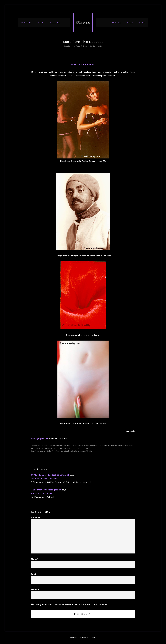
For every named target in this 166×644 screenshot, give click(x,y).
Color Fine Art (105, 446)
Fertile (114, 446)
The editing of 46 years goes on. (46, 490)
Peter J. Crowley (83, 23)
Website (35, 589)
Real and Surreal (79, 451)
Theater (85, 448)
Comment (36, 517)
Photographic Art (40, 438)
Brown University (91, 446)
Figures (121, 446)
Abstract (67, 446)
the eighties (76, 448)
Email (34, 574)
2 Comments (97, 46)
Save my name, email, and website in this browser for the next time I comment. (71, 604)
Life (54, 448)
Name (35, 559)
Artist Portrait (77, 446)
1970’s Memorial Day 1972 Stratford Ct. (50, 475)
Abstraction (41, 451)
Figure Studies (65, 451)
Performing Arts (63, 448)
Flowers (49, 448)
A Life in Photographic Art (83, 64)
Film (127, 446)
